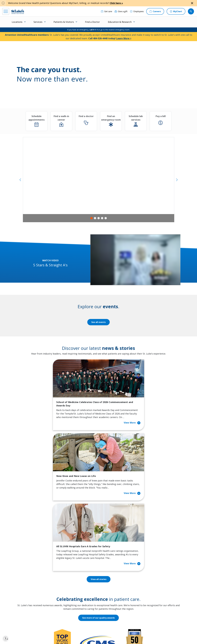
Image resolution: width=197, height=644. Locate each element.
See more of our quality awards (98, 488)
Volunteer (81, 601)
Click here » (116, 3)
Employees (106, 587)
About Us (106, 576)
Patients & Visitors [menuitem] (64, 22)
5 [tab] (106, 218)
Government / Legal (70, 636)
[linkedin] (21, 628)
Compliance (56, 636)
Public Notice (87, 633)
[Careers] (155, 11)
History (105, 592)
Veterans (56, 611)
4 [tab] (102, 218)
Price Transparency (61, 606)
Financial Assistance (61, 581)
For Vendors (58, 592)
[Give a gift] (121, 11)
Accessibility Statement (73, 633)
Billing (55, 576)
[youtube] (45, 628)
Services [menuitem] (38, 22)
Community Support (86, 590)
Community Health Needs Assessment (86, 583)
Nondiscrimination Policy (115, 633)
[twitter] (37, 628)
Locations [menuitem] (17, 22)
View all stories (98, 449)
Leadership (107, 597)
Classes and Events (86, 576)
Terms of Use (99, 633)
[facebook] (5, 628)
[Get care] (107, 11)
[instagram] (13, 628)
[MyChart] (176, 11)
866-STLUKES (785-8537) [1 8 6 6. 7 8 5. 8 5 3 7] (24, 579)
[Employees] (137, 11)
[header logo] (18, 11)
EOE (53, 633)
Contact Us (106, 581)
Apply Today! (145, 612)
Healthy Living (83, 595)
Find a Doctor (92, 22)
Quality (105, 608)
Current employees (149, 622)
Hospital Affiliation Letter (61, 599)
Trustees (106, 613)
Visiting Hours (59, 617)
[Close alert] (192, 3)
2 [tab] (95, 218)
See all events (99, 322)
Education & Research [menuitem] (120, 22)
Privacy (60, 633)
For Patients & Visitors (63, 587)
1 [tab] (91, 218)
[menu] (6, 11)
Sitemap (82, 636)
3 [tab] (99, 218)
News (104, 603)
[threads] (29, 628)
